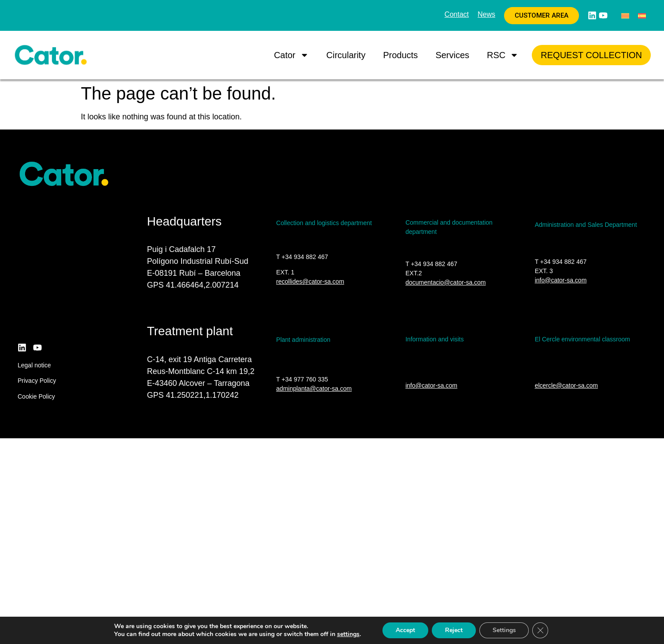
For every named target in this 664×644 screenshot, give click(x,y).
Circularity (346, 55)
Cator (291, 55)
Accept (405, 630)
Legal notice (34, 365)
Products (400, 55)
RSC (503, 55)
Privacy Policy (37, 381)
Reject (454, 630)
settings (348, 634)
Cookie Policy (36, 396)
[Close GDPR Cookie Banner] (541, 630)
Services (452, 55)
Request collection (591, 55)
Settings (504, 630)
